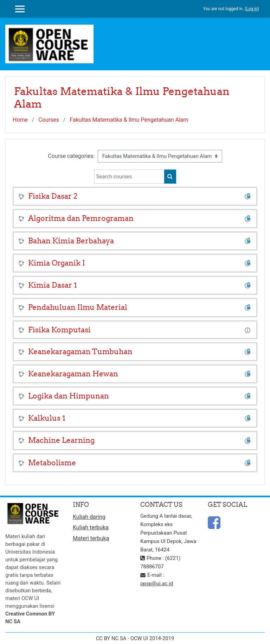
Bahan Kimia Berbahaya (71, 241)
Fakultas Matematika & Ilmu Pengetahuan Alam (129, 120)
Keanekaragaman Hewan (73, 374)
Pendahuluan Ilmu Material (78, 307)
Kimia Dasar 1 (53, 285)
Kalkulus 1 (47, 418)
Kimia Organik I (57, 263)
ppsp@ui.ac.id (157, 584)
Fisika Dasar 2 (53, 196)
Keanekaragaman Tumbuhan (80, 352)
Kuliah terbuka (91, 527)
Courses (49, 120)
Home (20, 120)
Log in (252, 9)
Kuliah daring (89, 517)
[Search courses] (129, 177)
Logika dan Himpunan (69, 396)
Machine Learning (61, 440)
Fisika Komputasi (59, 330)
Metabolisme (52, 463)
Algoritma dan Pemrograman (81, 218)
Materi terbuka (91, 538)
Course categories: (71, 156)
